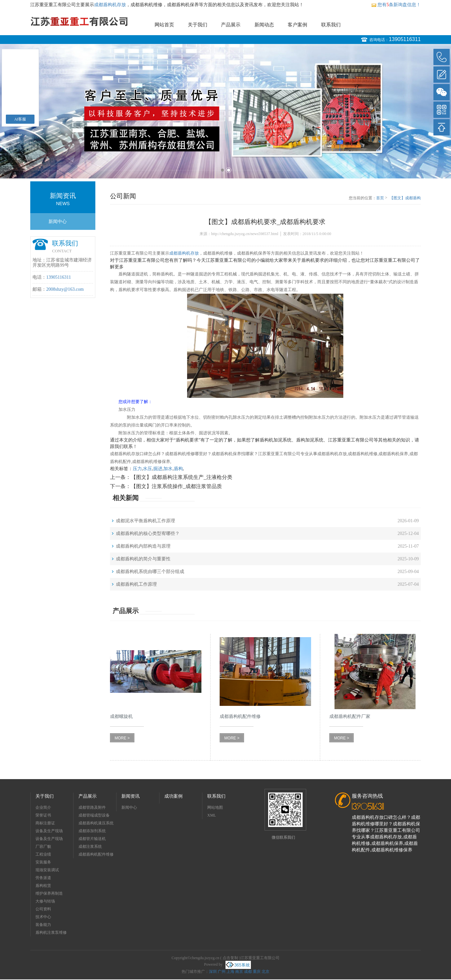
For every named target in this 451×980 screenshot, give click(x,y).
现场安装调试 (47, 870)
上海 (230, 972)
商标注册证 (45, 823)
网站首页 (164, 25)
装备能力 (43, 925)
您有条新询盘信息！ (396, 5)
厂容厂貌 (43, 847)
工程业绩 (43, 854)
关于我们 (198, 25)
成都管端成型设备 (94, 815)
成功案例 (173, 796)
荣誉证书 (43, 815)
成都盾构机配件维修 (96, 854)
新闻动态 (264, 25)
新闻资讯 (130, 796)
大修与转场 (45, 901)
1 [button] (222, 170)
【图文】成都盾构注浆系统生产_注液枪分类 (182, 477)
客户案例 (297, 25)
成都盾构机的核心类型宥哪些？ (148, 533)
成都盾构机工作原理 (136, 584)
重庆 (257, 972)
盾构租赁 (43, 886)
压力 (137, 469)
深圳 (213, 972)
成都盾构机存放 (110, 5)
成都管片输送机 (92, 839)
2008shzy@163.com (65, 289)
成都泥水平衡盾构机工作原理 (145, 521)
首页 (380, 198)
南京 (239, 972)
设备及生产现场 (49, 831)
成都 (248, 972)
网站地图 (215, 807)
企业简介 (43, 807)
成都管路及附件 (92, 807)
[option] (225, 111)
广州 (222, 972)
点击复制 (230, 958)
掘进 (158, 469)
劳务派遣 (43, 878)
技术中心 (43, 917)
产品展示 (231, 25)
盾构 (178, 469)
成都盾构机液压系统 (96, 823)
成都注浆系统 (90, 847)
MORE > (122, 738)
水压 (147, 469)
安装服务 (43, 862)
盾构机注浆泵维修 (51, 932)
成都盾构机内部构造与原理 (143, 546)
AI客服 (20, 119)
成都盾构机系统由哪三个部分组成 (150, 572)
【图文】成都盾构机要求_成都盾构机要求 (405, 198)
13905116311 (405, 39)
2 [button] (229, 170)
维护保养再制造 (49, 893)
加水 (168, 469)
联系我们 (331, 25)
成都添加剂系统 (92, 831)
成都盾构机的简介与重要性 (143, 559)
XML (212, 815)
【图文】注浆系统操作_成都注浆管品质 (176, 486)
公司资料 (43, 909)
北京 (266, 972)
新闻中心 (58, 222)
